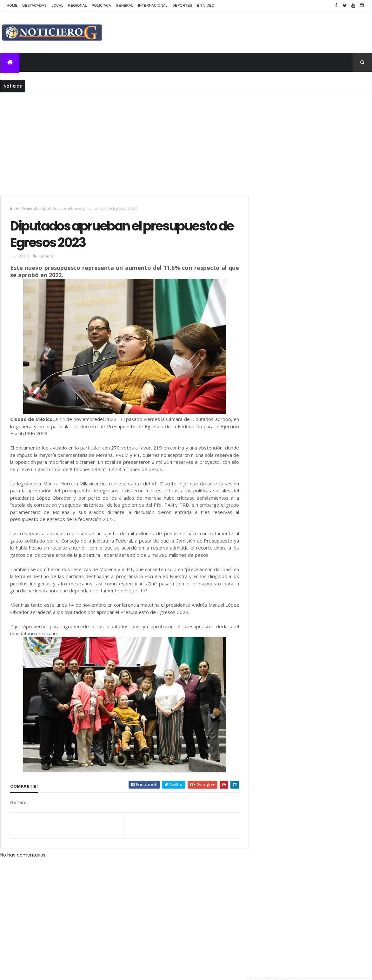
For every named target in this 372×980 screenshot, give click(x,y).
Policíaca (101, 5)
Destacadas (34, 5)
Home (12, 5)
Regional (78, 5)
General (125, 5)
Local (57, 5)
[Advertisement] (186, 143)
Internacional (153, 5)
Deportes (182, 5)
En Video (206, 5)
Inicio (15, 208)
